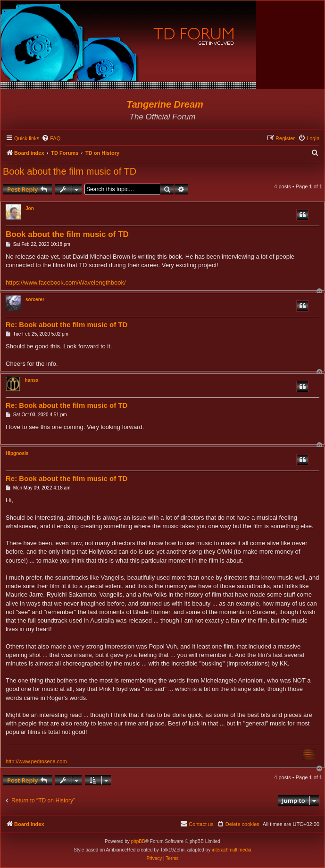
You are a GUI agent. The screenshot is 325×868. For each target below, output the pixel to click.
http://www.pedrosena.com (36, 761)
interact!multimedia (232, 850)
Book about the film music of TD (70, 171)
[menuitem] (51, 138)
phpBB (138, 841)
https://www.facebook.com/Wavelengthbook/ (66, 282)
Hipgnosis (17, 453)
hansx (32, 380)
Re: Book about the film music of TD (67, 324)
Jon (30, 208)
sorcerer (35, 299)
